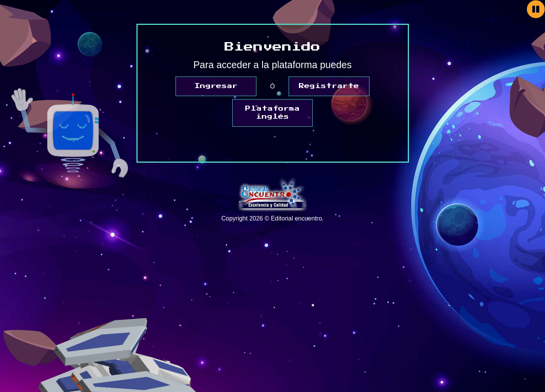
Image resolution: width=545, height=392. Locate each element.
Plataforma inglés (272, 113)
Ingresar (216, 86)
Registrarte (329, 86)
